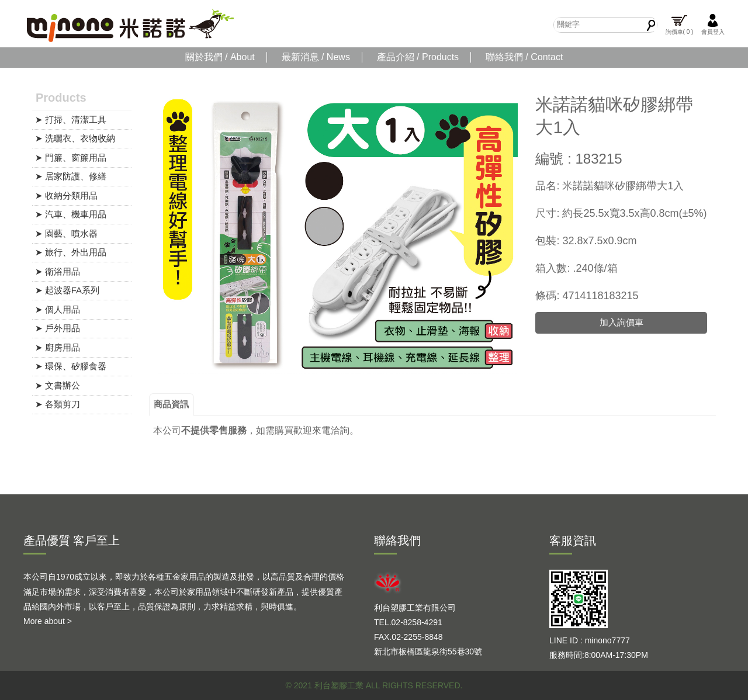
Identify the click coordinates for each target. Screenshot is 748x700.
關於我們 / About (220, 57)
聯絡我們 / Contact (524, 57)
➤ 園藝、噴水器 (66, 233)
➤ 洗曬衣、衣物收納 (75, 138)
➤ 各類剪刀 (58, 404)
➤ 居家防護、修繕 (71, 176)
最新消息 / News (316, 57)
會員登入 (713, 24)
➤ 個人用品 (58, 309)
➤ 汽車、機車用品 (71, 214)
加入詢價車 (621, 322)
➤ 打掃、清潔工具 (71, 119)
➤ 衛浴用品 (58, 271)
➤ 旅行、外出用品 (71, 252)
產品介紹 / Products (418, 57)
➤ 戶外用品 (58, 328)
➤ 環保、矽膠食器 (71, 366)
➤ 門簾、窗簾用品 (71, 157)
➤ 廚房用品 (58, 347)
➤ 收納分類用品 (66, 195)
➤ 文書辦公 (58, 385)
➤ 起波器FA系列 (67, 290)
